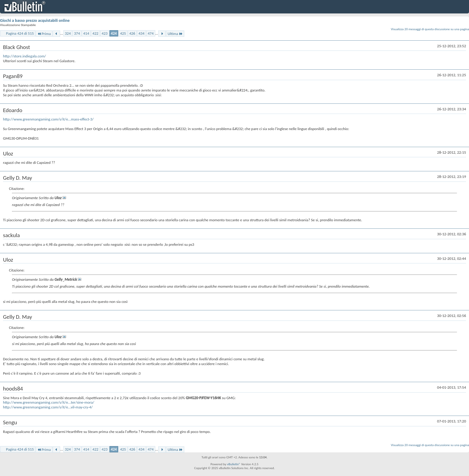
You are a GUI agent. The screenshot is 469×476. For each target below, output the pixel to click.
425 (123, 33)
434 (141, 33)
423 (105, 33)
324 (68, 33)
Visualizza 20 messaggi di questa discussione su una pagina (430, 29)
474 (151, 33)
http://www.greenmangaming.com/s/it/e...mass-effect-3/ (48, 119)
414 (86, 33)
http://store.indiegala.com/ (25, 56)
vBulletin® (234, 464)
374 (77, 33)
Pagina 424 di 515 (20, 33)
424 (114, 33)
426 (132, 33)
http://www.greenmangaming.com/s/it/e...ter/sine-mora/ (49, 402)
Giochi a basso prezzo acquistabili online (35, 20)
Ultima (175, 34)
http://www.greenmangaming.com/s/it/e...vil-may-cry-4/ (48, 407)
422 (95, 33)
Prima (44, 34)
